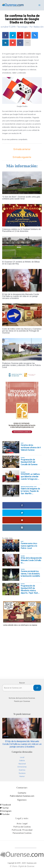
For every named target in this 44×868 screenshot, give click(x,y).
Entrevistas (22, 767)
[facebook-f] (22, 805)
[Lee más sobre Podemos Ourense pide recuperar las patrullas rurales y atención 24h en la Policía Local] (22, 349)
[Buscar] (37, 688)
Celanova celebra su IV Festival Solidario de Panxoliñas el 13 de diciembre (21, 230)
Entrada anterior (22, 149)
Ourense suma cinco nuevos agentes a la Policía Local (29, 546)
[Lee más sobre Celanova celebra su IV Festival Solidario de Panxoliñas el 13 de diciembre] (22, 215)
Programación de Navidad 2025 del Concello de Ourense (29, 462)
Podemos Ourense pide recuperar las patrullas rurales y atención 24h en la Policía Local (21, 365)
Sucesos (23, 556)
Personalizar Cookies (22, 833)
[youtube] (22, 814)
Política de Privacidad (22, 830)
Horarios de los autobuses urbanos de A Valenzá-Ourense (31, 447)
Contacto (22, 793)
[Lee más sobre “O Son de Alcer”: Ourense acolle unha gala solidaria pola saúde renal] (22, 182)
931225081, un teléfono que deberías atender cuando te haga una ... (30, 477)
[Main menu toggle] (39, 5)
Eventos (23, 458)
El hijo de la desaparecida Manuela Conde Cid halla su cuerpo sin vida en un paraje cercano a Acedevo (21, 296)
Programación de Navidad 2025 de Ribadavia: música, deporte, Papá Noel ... (30, 589)
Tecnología (22, 27)
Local (22, 443)
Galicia (22, 760)
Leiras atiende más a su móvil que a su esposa (20, 625)
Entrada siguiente (22, 157)
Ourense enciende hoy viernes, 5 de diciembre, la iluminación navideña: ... (30, 575)
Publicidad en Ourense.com (22, 796)
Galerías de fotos (29, 487)
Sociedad (23, 472)
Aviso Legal (22, 823)
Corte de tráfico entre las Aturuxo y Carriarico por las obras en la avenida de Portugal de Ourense (22, 331)
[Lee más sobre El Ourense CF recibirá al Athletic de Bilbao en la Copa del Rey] (22, 247)
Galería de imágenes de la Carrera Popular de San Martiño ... (30, 491)
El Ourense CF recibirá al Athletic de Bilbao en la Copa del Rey (21, 263)
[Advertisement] (20, 655)
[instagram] (22, 811)
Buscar (22, 683)
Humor (22, 776)
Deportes (23, 487)
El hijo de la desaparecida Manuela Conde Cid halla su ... (31, 560)
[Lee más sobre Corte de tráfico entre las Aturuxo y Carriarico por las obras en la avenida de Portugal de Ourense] (22, 315)
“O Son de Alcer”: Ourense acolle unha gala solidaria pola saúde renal (21, 198)
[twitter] (22, 808)
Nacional (22, 764)
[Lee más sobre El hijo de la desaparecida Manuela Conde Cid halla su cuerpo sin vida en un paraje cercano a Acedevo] (22, 280)
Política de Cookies (22, 827)
